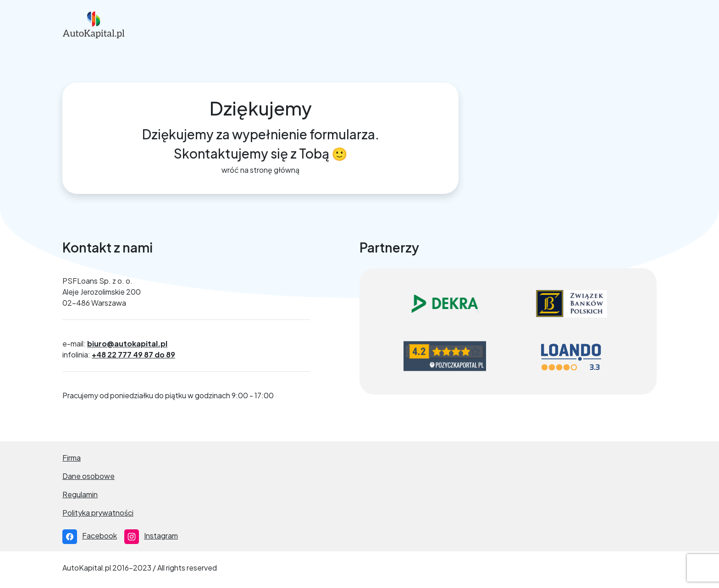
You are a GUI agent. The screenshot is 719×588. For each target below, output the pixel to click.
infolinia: (119, 354)
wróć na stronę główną (260, 170)
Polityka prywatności (98, 513)
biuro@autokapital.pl (127, 343)
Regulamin (80, 494)
